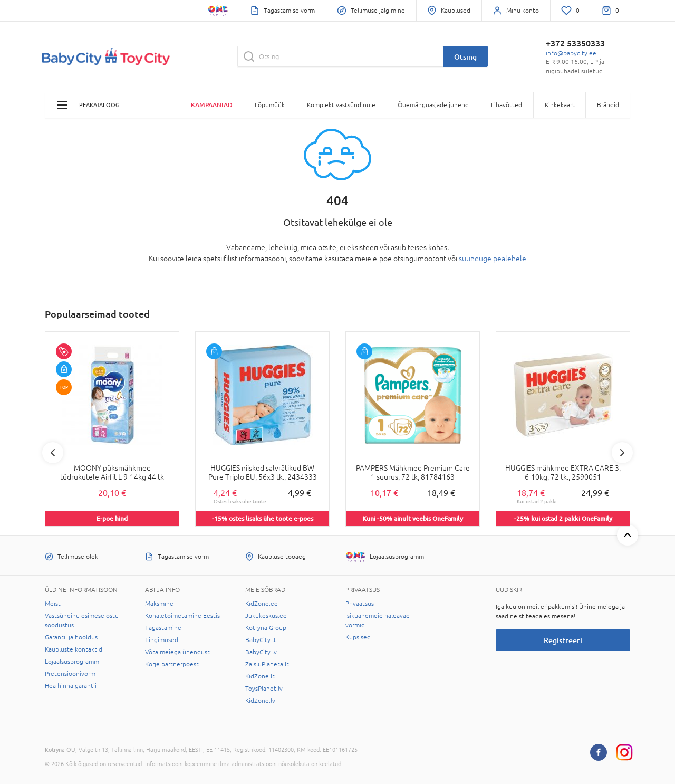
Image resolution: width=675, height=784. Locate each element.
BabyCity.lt (261, 640)
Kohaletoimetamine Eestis (182, 616)
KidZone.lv (260, 701)
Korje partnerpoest (172, 664)
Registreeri (563, 640)
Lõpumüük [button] (270, 105)
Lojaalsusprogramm (72, 662)
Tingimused (162, 640)
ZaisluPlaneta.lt (267, 664)
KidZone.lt (260, 676)
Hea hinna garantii (71, 686)
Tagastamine (163, 628)
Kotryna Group (266, 628)
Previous (53, 453)
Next (622, 453)
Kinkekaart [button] (560, 105)
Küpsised (358, 637)
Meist (53, 604)
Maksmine (159, 604)
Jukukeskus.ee (266, 616)
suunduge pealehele (493, 259)
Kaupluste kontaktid (74, 649)
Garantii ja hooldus (71, 637)
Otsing (465, 57)
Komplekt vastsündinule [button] (341, 105)
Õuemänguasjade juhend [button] (433, 105)
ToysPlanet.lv (264, 689)
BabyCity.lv (261, 652)
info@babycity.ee (571, 53)
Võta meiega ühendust (177, 652)
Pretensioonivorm (70, 674)
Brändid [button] (608, 105)
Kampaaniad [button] (212, 105)
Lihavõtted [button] (507, 105)
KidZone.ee (262, 604)
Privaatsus (360, 604)
